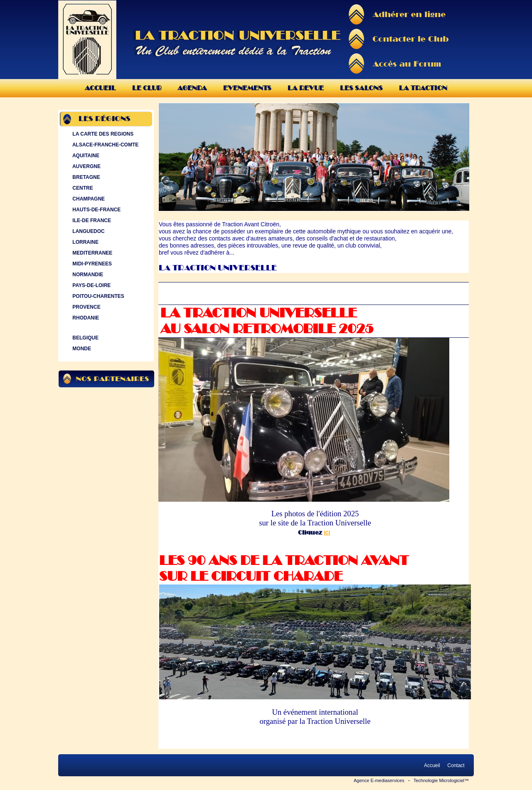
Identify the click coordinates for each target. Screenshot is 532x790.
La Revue (306, 88)
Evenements (247, 88)
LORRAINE (85, 242)
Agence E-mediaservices (379, 780)
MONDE (81, 349)
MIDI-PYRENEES (91, 264)
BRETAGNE (85, 177)
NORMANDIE (87, 275)
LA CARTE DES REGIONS (102, 134)
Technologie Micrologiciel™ (441, 780)
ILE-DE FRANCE (91, 220)
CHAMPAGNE (88, 199)
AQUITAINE (85, 156)
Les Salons (361, 88)
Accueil (100, 88)
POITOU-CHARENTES (97, 296)
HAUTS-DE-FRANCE (96, 210)
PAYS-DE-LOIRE (91, 285)
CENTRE (82, 188)
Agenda (192, 88)
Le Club (147, 88)
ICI (327, 533)
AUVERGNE (86, 166)
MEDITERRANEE (91, 253)
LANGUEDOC (88, 231)
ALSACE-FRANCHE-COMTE (105, 145)
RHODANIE (85, 318)
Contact (456, 765)
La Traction (423, 88)
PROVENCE (86, 307)
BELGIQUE (85, 338)
